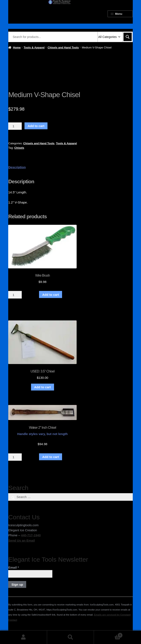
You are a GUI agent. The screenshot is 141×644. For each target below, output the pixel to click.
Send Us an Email (22, 540)
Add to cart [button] (43, 387)
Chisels (19, 148)
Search (71, 637)
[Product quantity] (15, 126)
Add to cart (36, 126)
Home (17, 48)
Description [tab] (17, 167)
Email (14, 567)
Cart (108, 634)
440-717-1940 (31, 535)
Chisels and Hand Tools (63, 48)
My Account (24, 637)
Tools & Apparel (34, 48)
